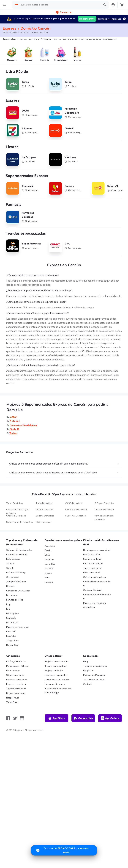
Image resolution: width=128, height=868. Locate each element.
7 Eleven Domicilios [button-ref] (104, 503)
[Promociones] (64, 850)
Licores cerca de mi (16, 693)
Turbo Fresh (12, 702)
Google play (83, 718)
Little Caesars (13, 559)
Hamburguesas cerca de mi (97, 550)
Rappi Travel (13, 698)
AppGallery (110, 718)
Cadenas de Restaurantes (19, 550)
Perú (47, 578)
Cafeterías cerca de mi (94, 577)
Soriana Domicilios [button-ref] (45, 516)
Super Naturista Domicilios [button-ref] (20, 522)
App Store (57, 718)
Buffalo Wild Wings (16, 573)
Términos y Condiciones (95, 666)
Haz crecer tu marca (55, 684)
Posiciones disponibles (56, 675)
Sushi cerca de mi (92, 559)
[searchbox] (60, 5)
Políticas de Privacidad (94, 675)
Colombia (49, 559)
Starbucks (11, 618)
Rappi (5, 32)
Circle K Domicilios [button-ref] (45, 510)
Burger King (12, 645)
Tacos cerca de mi (92, 568)
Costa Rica (50, 564)
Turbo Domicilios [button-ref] (15, 503)
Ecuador (49, 569)
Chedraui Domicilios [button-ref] (16, 516)
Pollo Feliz (11, 631)
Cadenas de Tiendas (17, 555)
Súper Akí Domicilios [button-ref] (76, 516)
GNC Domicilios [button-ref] (43, 522)
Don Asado (12, 595)
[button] (64, 12)
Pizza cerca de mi (92, 555)
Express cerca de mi (16, 684)
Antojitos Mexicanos (16, 582)
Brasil (48, 550)
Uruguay (49, 582)
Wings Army (12, 641)
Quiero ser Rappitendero (57, 680)
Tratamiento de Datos (94, 680)
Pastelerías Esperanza (17, 627)
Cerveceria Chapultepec (18, 591)
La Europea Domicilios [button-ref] (76, 510)
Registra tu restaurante (56, 661)
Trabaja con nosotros (55, 666)
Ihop (8, 604)
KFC (8, 609)
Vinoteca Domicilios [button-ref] (105, 510)
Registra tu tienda (54, 671)
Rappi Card (89, 671)
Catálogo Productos (16, 661)
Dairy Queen (13, 613)
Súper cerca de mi (15, 675)
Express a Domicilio (19, 32)
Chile (47, 555)
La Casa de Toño (15, 600)
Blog (86, 661)
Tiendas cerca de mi (16, 689)
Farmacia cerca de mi (17, 680)
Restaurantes (13, 671)
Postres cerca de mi (93, 564)
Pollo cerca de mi (92, 573)
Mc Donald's (12, 623)
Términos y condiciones (109, 19)
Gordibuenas (13, 577)
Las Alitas (11, 636)
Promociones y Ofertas (18, 666)
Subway (10, 564)
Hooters (10, 586)
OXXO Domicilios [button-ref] (74, 503)
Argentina (50, 546)
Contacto (88, 684)
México (48, 573)
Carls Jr (10, 568)
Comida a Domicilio (93, 590)
